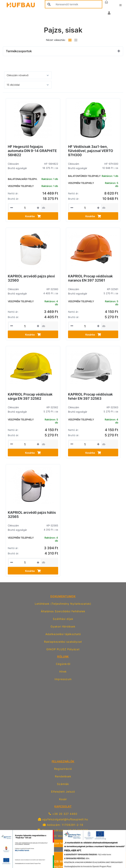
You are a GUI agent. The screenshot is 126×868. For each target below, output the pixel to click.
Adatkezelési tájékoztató (63, 634)
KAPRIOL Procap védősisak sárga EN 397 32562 (30, 396)
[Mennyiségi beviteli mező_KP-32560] (25, 326)
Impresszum (63, 679)
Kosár (63, 799)
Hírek (63, 671)
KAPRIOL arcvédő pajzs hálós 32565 (32, 515)
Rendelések (63, 776)
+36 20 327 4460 (63, 814)
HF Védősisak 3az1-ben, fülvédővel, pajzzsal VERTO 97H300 (91, 151)
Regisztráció (63, 769)
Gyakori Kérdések (63, 626)
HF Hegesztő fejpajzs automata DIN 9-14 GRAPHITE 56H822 (32, 151)
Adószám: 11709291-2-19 (63, 825)
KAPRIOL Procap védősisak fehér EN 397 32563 (90, 396)
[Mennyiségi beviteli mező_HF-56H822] (25, 208)
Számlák (63, 784)
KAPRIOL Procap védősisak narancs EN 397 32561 (90, 278)
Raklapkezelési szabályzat (63, 642)
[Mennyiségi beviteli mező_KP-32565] (25, 563)
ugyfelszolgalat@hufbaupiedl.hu (63, 819)
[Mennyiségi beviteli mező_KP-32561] (85, 326)
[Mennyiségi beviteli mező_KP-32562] (25, 444)
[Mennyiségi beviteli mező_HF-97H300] (85, 208)
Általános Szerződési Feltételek (63, 611)
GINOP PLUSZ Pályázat (63, 649)
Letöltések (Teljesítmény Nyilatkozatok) (63, 604)
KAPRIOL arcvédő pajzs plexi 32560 (31, 278)
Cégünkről (63, 664)
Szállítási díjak (63, 619)
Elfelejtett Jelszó (63, 792)
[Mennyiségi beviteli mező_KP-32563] (85, 444)
